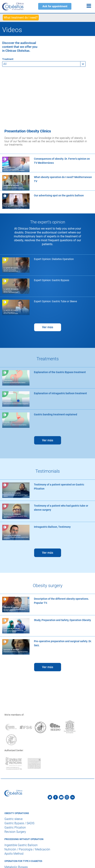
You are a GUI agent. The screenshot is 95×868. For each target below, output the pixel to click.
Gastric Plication (15, 828)
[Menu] (89, 6)
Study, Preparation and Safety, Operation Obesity (62, 620)
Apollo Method (14, 854)
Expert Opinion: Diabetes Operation (54, 259)
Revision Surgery (15, 832)
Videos (12, 30)
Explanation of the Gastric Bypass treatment (60, 372)
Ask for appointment (55, 6)
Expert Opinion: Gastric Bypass (52, 280)
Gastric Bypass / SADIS (19, 823)
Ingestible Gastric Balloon (21, 845)
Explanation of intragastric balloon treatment (60, 393)
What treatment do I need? (21, 18)
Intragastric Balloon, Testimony (52, 527)
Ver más (48, 327)
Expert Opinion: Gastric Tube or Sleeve (55, 301)
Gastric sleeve (13, 819)
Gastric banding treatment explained (56, 414)
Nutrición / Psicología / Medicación (27, 849)
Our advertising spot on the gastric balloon (59, 195)
